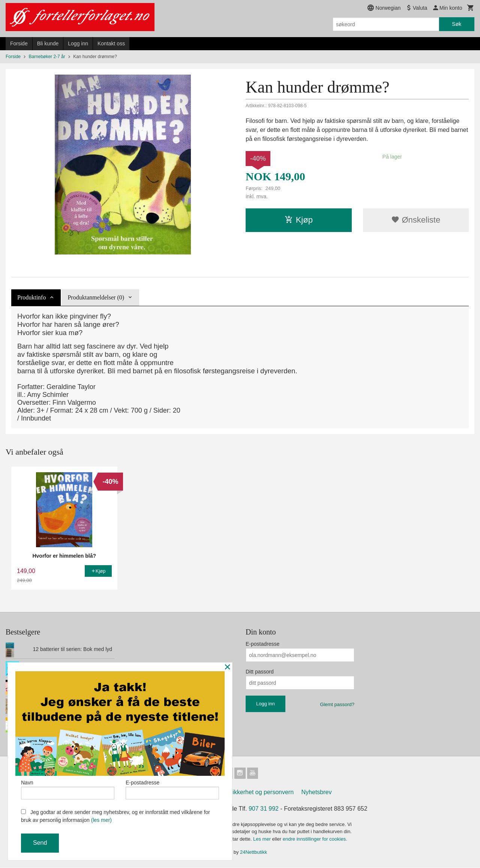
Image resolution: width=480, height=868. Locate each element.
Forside (19, 43)
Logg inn (78, 43)
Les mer (263, 840)
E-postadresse (262, 644)
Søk (457, 24)
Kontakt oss (111, 43)
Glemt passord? (337, 704)
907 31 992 (264, 809)
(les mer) (101, 820)
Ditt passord (260, 672)
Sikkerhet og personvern (261, 793)
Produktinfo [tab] (31, 297)
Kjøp (299, 220)
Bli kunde (48, 43)
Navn (68, 789)
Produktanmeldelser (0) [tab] (96, 297)
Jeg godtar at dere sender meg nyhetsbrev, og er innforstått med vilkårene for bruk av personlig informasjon (115, 816)
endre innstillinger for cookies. (315, 840)
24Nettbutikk (253, 853)
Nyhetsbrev (317, 793)
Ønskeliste (416, 220)
